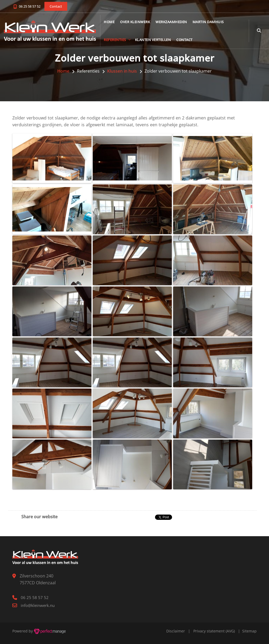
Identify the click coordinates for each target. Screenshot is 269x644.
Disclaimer (176, 631)
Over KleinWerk (135, 22)
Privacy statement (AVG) (214, 631)
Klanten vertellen (153, 40)
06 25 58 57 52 (30, 6)
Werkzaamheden (171, 22)
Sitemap (249, 631)
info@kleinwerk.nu (38, 605)
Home (109, 22)
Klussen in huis (122, 71)
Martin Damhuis (208, 22)
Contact (184, 40)
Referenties (115, 40)
